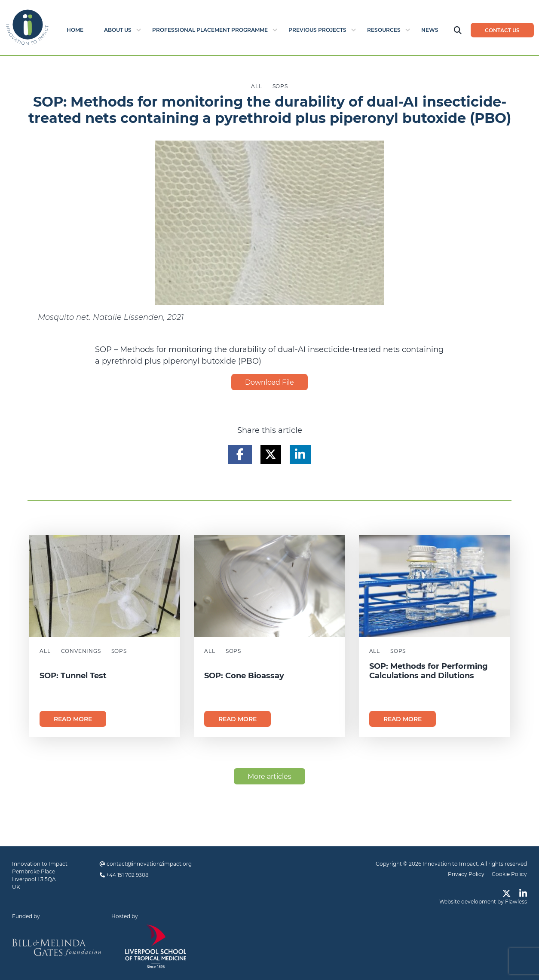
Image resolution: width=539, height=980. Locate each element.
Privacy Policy (466, 874)
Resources (384, 30)
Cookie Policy (509, 874)
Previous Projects (317, 30)
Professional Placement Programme (210, 30)
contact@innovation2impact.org (149, 864)
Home (75, 30)
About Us (118, 30)
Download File (269, 382)
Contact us (502, 30)
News (430, 30)
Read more (73, 719)
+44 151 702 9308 (127, 875)
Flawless (516, 902)
